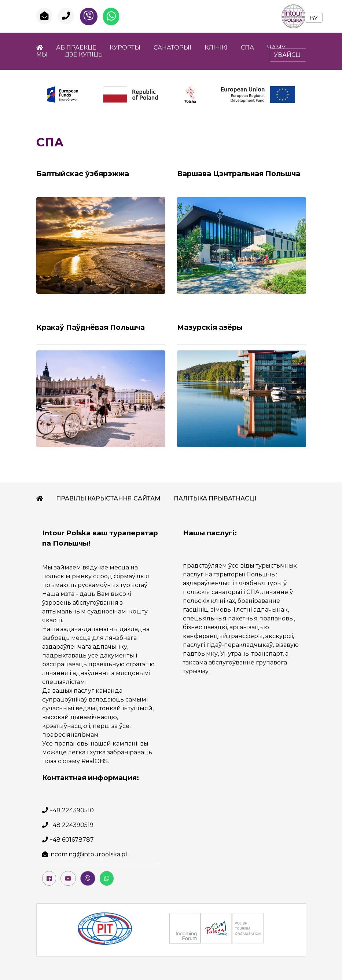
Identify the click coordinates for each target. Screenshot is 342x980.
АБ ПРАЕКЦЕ (76, 48)
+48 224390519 (71, 825)
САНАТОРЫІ (172, 48)
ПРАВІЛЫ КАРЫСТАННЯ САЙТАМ (108, 498)
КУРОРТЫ (125, 48)
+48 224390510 (72, 810)
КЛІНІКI (216, 48)
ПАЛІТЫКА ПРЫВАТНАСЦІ (215, 498)
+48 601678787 (72, 840)
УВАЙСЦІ (288, 55)
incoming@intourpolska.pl (88, 854)
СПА (247, 48)
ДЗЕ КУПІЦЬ (84, 54)
